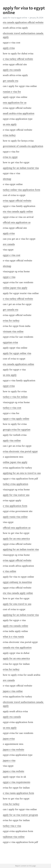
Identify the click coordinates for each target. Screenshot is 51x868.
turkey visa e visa (12, 826)
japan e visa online (13, 691)
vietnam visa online (13, 331)
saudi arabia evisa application (19, 113)
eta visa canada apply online (18, 211)
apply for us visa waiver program (20, 815)
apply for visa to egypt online (15, 18)
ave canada (9, 244)
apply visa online (12, 440)
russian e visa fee (12, 92)
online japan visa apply (15, 288)
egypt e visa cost (12, 255)
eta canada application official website (23, 22)
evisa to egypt (10, 157)
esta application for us (15, 103)
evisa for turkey (11, 321)
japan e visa (9, 760)
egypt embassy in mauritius (17, 582)
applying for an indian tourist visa (21, 168)
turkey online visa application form (21, 190)
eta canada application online (18, 364)
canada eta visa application (17, 647)
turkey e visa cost (12, 408)
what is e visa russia (13, 637)
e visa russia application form (18, 793)
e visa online (10, 571)
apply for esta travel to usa (17, 604)
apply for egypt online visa (17, 353)
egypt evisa (9, 386)
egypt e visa (9, 277)
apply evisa (9, 48)
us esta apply (10, 124)
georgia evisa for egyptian (17, 430)
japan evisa (9, 739)
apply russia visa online (15, 517)
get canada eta (11, 81)
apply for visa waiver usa (16, 495)
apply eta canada (12, 70)
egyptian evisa (10, 342)
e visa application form (15, 506)
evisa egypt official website (17, 201)
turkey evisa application (16, 484)
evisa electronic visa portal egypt (20, 451)
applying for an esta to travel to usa (22, 473)
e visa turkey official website (18, 59)
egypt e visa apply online (16, 419)
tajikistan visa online (14, 837)
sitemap (7, 179)
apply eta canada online (16, 626)
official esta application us (17, 222)
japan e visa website (14, 750)
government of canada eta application (23, 146)
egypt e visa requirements (17, 782)
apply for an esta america (16, 539)
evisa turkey (9, 135)
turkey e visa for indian (15, 397)
